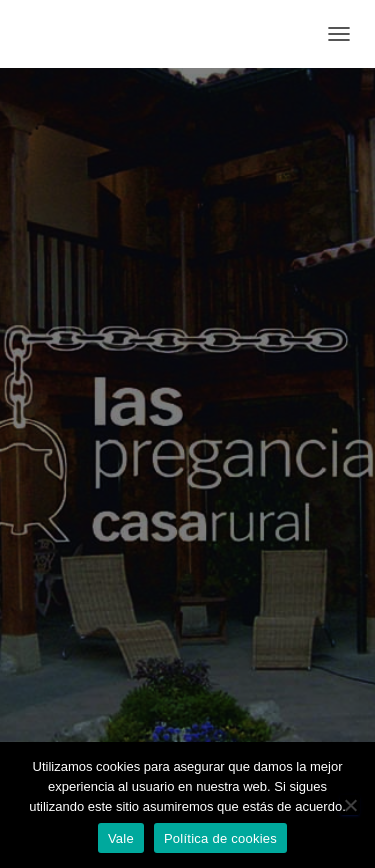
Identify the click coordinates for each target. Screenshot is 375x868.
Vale (121, 838)
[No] (350, 805)
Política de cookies (220, 838)
